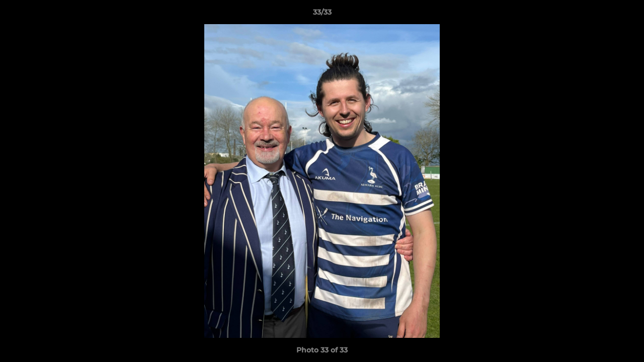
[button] (626, 15)
